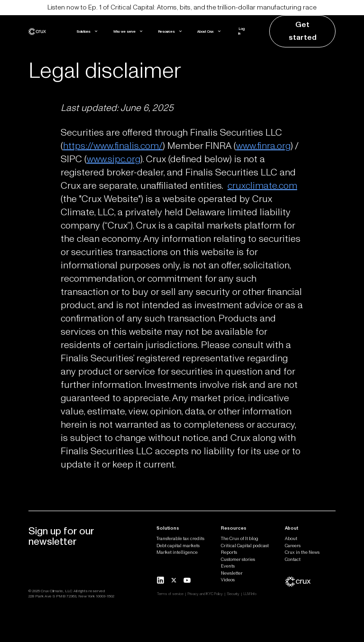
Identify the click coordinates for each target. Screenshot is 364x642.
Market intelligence (177, 552)
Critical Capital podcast (245, 546)
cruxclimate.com (262, 186)
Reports (229, 552)
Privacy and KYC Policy (205, 594)
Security (233, 594)
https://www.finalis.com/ (113, 146)
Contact (293, 559)
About (291, 539)
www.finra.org (263, 146)
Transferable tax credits (180, 539)
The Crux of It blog (240, 539)
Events (228, 566)
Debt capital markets (178, 546)
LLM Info (250, 594)
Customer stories (238, 559)
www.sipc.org (114, 159)
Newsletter (232, 573)
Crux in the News (302, 552)
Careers (293, 546)
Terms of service (170, 594)
